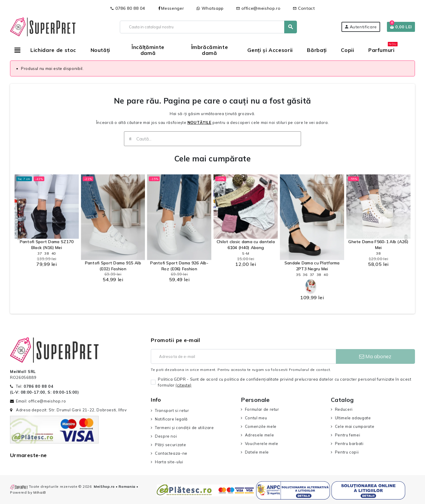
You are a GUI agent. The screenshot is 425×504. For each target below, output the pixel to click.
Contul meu (256, 418)
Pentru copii (347, 452)
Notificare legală (171, 419)
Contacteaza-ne (171, 453)
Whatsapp (210, 8)
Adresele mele (259, 435)
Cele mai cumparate (355, 426)
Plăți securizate (170, 445)
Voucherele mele (262, 444)
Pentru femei (348, 435)
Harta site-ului (169, 462)
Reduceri (344, 409)
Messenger (171, 8)
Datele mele (257, 452)
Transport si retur (172, 410)
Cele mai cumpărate (212, 159)
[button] (19, 237)
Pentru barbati (349, 444)
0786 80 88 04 (127, 8)
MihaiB (40, 492)
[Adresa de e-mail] (243, 356)
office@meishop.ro (258, 8)
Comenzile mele (261, 426)
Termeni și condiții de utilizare (184, 428)
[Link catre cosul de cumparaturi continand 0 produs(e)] (401, 27)
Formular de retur (262, 409)
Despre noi (166, 436)
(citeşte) (184, 385)
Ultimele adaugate (353, 418)
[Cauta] (208, 27)
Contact (304, 8)
